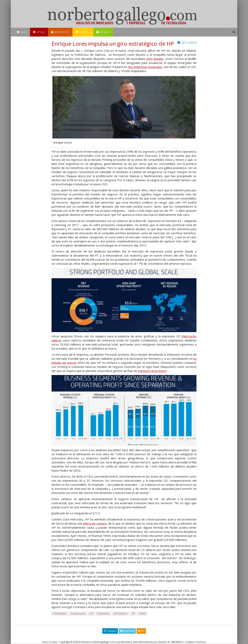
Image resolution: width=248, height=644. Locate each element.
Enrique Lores (78, 614)
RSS (141, 631)
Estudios (83, 32)
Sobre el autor (50, 642)
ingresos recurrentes (152, 371)
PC (133, 614)
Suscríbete (127, 631)
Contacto (110, 631)
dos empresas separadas (145, 67)
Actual (39, 32)
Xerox (142, 614)
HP (91, 614)
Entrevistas (60, 32)
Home (22, 32)
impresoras (103, 614)
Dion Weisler (155, 59)
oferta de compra (95, 523)
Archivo (103, 32)
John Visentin (121, 614)
